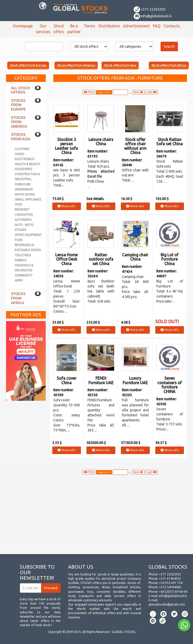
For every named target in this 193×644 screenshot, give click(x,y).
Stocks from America (19, 122)
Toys (18, 205)
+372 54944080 (170, 587)
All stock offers (21, 90)
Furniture (23, 184)
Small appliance (28, 200)
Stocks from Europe (18, 105)
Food (19, 240)
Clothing (22, 149)
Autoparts (23, 220)
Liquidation (24, 215)
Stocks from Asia (21, 137)
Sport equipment (28, 235)
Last (152, 92)
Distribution (109, 26)
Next (138, 92)
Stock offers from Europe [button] (28, 65)
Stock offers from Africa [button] (169, 65)
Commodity (24, 275)
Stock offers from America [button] (76, 65)
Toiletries (23, 255)
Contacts (172, 26)
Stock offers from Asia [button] (120, 65)
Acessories (24, 169)
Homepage (23, 26)
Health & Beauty (28, 164)
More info (67, 206)
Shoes (20, 154)
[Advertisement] (96, 510)
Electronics (25, 159)
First (89, 92)
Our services (43, 29)
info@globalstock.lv (153, 16)
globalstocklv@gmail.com (167, 604)
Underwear (24, 189)
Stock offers (59, 29)
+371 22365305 (150, 9)
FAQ (157, 26)
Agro (19, 280)
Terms (89, 26)
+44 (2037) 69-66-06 (173, 592)
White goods (25, 194)
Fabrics (21, 260)
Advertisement (136, 26)
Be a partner (74, 29)
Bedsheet (22, 210)
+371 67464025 (170, 579)
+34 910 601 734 (171, 583)
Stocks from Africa (18, 298)
